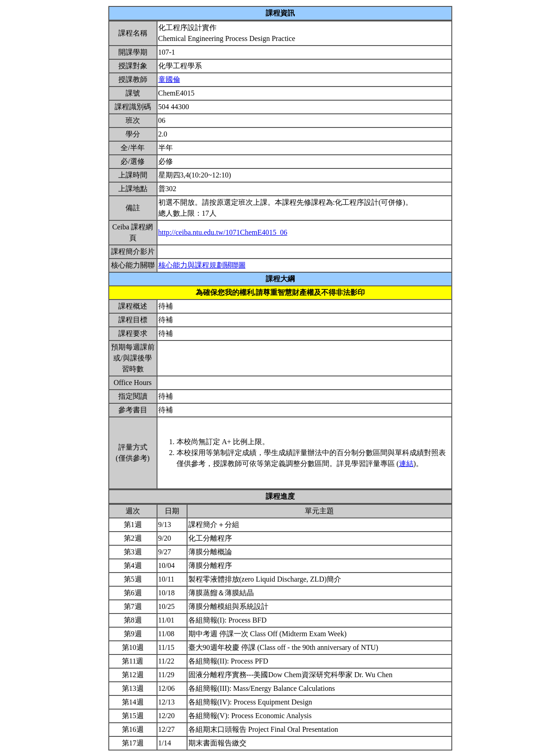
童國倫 (169, 79)
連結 (406, 464)
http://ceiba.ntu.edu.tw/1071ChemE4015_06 (223, 232)
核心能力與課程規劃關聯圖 (202, 265)
